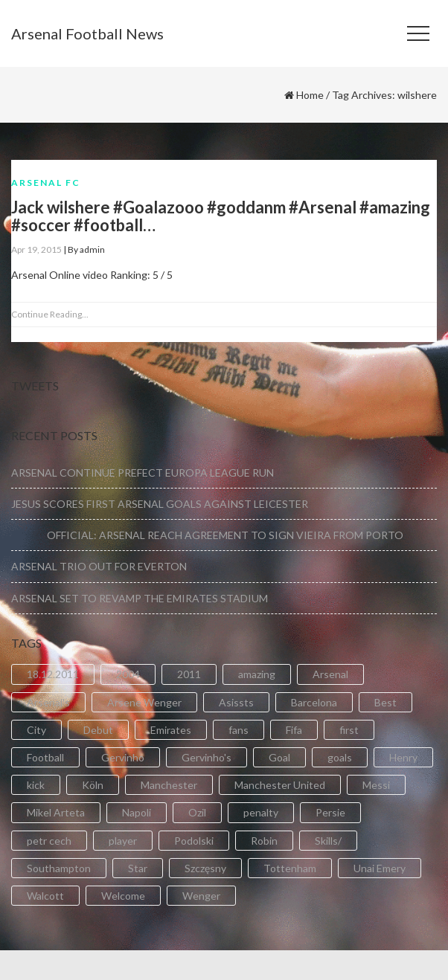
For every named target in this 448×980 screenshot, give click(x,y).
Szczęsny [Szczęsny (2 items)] (205, 868)
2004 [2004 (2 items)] (128, 674)
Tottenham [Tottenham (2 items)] (290, 868)
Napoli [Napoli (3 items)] (137, 812)
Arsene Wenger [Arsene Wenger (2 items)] (144, 702)
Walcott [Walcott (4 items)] (45, 896)
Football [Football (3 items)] (45, 757)
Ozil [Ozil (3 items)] (197, 812)
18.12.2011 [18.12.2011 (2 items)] (53, 674)
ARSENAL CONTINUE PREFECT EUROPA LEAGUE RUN (143, 473)
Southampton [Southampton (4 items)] (59, 868)
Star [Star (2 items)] (138, 868)
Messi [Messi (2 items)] (376, 785)
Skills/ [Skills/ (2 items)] (328, 841)
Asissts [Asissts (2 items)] (236, 702)
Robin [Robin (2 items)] (264, 841)
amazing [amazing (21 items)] (257, 674)
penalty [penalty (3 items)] (261, 812)
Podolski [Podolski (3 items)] (194, 841)
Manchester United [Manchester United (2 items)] (280, 785)
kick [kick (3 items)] (36, 785)
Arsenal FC (46, 183)
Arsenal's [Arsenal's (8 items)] (48, 702)
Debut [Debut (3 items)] (98, 730)
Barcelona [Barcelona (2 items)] (314, 702)
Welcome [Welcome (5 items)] (123, 896)
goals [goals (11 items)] (340, 757)
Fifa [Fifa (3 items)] (294, 730)
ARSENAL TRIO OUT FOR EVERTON (99, 566)
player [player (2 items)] (123, 841)
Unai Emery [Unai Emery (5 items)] (380, 868)
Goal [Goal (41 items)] (279, 757)
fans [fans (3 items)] (239, 730)
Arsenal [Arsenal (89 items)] (330, 674)
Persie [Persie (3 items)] (330, 812)
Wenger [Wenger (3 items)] (201, 896)
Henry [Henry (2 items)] (403, 757)
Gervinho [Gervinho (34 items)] (123, 757)
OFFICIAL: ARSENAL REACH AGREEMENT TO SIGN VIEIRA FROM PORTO (207, 535)
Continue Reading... (50, 314)
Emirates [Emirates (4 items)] (171, 730)
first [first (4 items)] (349, 730)
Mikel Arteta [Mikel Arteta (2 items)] (56, 812)
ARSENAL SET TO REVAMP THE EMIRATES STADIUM (140, 598)
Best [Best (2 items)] (385, 702)
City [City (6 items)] (36, 730)
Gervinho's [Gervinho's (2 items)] (207, 757)
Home (310, 95)
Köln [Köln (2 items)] (93, 785)
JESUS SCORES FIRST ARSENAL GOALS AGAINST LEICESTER (160, 504)
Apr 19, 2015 (36, 249)
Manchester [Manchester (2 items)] (169, 785)
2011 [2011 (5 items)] (189, 674)
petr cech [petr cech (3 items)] (49, 841)
